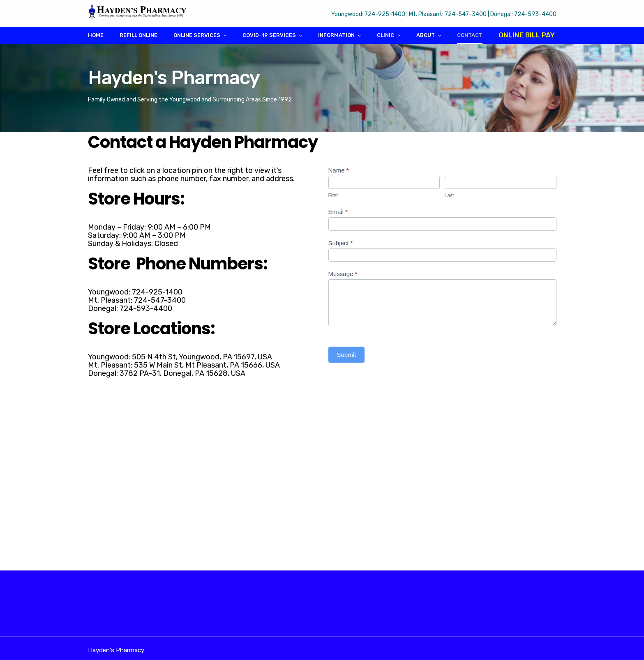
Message (343, 274)
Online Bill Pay (527, 35)
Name (339, 170)
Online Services (197, 35)
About (426, 35)
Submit (347, 355)
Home (96, 35)
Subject (341, 243)
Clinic (385, 35)
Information (336, 35)
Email (338, 212)
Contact (470, 35)
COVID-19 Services (269, 35)
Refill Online (138, 35)
